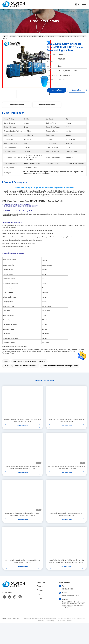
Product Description (47, 105)
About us (40, 586)
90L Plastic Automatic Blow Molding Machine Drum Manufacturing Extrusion (66, 514)
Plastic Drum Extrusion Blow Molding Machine (60, 366)
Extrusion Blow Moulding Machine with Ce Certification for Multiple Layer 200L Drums (23, 420)
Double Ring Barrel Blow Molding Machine (20, 366)
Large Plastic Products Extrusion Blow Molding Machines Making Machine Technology (23, 561)
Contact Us (41, 598)
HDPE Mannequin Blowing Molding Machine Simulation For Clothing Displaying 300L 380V (66, 467)
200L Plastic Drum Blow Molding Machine (29, 361)
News (39, 594)
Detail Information (17, 105)
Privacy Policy (7, 618)
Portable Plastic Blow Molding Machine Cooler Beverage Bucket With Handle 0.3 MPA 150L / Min (23, 467)
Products (13, 36)
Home (5, 36)
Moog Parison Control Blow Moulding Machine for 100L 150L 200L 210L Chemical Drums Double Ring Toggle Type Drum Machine (66, 561)
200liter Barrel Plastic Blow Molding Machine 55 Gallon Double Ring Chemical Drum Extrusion (23, 514)
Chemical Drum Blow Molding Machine (31, 36)
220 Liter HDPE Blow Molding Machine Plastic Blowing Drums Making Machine (66, 420)
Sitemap (16, 618)
